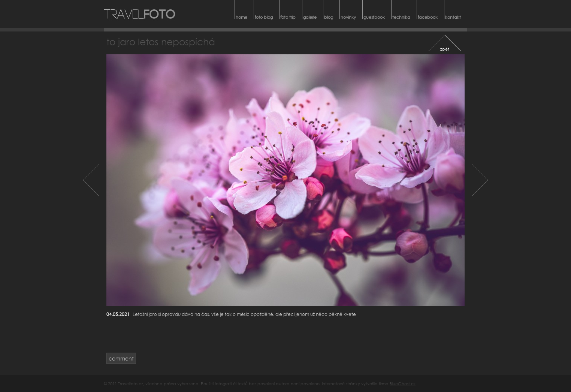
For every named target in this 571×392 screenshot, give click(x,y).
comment (121, 358)
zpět (445, 49)
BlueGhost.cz (403, 384)
